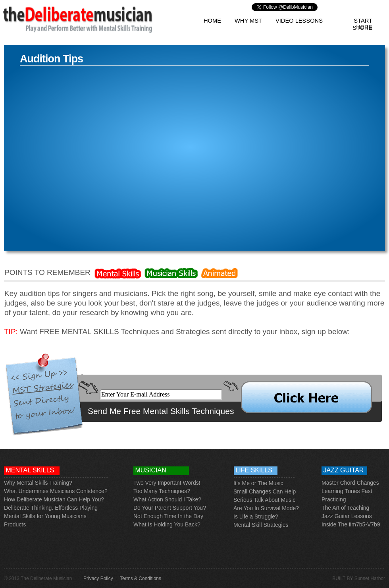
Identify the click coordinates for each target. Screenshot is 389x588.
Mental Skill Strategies (261, 525)
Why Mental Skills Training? (38, 483)
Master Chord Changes (350, 483)
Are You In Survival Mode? (266, 508)
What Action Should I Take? (167, 499)
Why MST (248, 21)
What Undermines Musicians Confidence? (56, 491)
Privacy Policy (98, 578)
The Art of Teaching (345, 508)
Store (362, 28)
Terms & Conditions (141, 578)
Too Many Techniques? (162, 491)
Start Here (363, 21)
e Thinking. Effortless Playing (62, 508)
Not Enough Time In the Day (168, 516)
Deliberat (15, 508)
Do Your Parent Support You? (170, 508)
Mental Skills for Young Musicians (45, 516)
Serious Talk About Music (264, 500)
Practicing (334, 499)
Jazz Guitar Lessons (347, 516)
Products (15, 524)
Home (212, 21)
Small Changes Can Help (265, 491)
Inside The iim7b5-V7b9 (351, 524)
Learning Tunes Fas (346, 491)
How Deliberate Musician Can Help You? (54, 499)
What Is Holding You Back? (167, 524)
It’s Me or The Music (258, 483)
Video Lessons (299, 21)
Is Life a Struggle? (256, 516)
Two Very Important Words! (167, 483)
